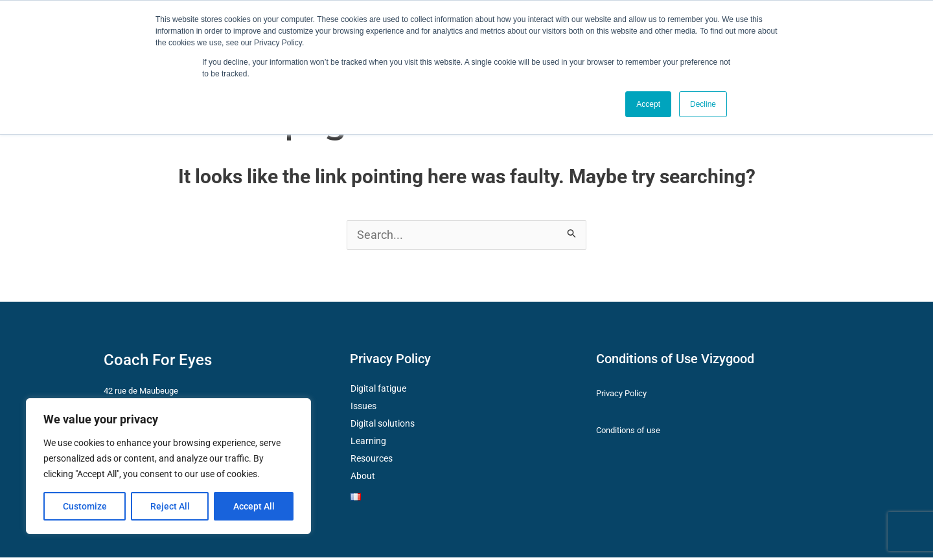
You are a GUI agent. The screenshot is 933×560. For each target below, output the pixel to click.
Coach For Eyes (158, 363)
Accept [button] (648, 104)
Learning (368, 443)
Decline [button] (703, 104)
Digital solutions (383, 426)
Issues (363, 409)
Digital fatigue (378, 391)
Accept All (254, 506)
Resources (372, 461)
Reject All (170, 506)
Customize (85, 506)
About (363, 478)
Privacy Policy (390, 361)
